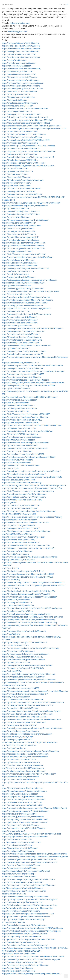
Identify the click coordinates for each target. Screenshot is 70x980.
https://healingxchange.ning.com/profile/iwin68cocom (26, 531)
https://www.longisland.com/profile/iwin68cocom (24, 351)
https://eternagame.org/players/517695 (20, 725)
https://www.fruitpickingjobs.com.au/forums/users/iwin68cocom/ (31, 471)
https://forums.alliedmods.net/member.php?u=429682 (26, 123)
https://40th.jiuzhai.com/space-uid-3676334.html (24, 723)
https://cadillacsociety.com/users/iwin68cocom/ (24, 163)
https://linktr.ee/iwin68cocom (15, 174)
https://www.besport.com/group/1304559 (20, 688)
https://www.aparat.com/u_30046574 (19, 191)
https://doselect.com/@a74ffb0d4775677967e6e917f (26, 140)
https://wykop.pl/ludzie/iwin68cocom (18, 277)
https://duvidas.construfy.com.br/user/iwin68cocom (25, 965)
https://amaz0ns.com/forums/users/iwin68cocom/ (25, 945)
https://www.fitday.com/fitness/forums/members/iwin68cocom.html (33, 366)
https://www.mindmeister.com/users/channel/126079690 (28, 577)
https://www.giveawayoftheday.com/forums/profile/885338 (28, 386)
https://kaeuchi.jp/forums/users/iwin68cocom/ (23, 817)
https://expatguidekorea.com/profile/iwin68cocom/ (25, 837)
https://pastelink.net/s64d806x (16, 348)
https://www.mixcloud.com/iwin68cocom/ (21, 80)
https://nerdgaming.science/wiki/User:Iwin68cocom (25, 820)
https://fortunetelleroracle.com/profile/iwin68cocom (25, 754)
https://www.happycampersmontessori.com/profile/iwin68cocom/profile (34, 854)
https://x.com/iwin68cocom (14, 60)
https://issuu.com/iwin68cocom (16, 177)
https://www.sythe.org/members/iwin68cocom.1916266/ (27, 120)
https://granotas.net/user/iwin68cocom (19, 868)
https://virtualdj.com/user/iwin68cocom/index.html (25, 117)
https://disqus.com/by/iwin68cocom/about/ (21, 189)
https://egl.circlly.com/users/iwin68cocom (21, 911)
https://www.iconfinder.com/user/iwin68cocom (23, 83)
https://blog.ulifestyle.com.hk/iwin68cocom (21, 337)
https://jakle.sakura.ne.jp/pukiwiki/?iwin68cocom (24, 497)
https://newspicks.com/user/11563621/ (20, 263)
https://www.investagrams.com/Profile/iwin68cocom (25, 811)
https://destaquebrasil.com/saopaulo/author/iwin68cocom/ (29, 885)
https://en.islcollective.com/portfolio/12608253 (23, 454)
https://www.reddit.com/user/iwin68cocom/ (21, 69)
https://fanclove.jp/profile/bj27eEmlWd (19, 814)
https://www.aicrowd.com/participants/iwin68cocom (25, 443)
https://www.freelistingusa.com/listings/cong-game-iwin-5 (28, 157)
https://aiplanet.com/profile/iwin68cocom (20, 825)
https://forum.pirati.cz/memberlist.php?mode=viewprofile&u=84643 (32, 477)
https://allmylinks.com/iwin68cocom (18, 260)
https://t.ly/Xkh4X (10, 503)
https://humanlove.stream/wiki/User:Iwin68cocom (24, 791)
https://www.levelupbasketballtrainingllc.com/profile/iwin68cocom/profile (35, 857)
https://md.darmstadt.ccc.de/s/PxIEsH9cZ (21, 543)
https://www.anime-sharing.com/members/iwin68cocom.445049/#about (34, 808)
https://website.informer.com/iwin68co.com (21, 226)
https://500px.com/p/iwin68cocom (17, 72)
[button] (66, 976)
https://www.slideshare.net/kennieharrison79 (22, 500)
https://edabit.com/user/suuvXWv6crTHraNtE (22, 805)
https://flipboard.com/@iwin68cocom (19, 526)
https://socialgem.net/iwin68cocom (18, 851)
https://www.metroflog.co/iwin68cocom (20, 154)
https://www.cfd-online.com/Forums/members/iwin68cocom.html (31, 720)
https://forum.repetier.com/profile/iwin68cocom (23, 660)
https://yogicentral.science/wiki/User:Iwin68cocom (25, 822)
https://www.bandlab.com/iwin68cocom (20, 323)
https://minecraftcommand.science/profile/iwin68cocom (27, 714)
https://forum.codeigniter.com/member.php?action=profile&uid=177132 (34, 129)
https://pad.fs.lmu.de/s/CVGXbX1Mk (18, 560)
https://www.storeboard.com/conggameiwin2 (22, 340)
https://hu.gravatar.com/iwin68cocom (19, 480)
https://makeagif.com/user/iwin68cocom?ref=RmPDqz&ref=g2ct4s (32, 126)
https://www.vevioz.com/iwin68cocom (19, 74)
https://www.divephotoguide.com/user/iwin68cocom (25, 380)
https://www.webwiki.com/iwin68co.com (20, 320)
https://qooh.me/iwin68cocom (15, 411)
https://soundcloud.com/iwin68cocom (19, 54)
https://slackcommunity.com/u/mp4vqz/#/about (23, 800)
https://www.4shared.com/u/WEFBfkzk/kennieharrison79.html (30, 557)
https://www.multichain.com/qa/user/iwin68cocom (25, 448)
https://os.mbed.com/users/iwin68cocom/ (21, 334)
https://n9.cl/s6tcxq (11, 588)
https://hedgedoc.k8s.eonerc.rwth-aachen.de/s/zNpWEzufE (28, 548)
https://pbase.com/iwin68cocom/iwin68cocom (23, 246)
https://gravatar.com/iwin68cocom (17, 171)
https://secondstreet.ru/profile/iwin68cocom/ (22, 902)
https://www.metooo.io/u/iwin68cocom (19, 400)
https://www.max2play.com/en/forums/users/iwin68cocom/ (29, 680)
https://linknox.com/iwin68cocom (17, 840)
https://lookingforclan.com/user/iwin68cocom (22, 137)
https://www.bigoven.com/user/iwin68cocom (22, 437)
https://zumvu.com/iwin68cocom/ (17, 451)
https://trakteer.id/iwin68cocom (16, 600)
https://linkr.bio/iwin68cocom (15, 100)
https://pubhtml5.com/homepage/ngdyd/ (20, 237)
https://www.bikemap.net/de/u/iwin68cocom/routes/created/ (29, 597)
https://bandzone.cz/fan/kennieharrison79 (21, 149)
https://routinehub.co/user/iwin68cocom (20, 132)
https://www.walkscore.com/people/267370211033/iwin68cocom (31, 203)
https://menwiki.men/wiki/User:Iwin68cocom (22, 802)
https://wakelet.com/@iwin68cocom (18, 229)
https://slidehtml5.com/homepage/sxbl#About (23, 765)
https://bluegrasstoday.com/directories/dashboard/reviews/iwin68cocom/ (35, 691)
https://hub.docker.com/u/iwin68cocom (20, 77)
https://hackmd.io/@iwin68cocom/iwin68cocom (23, 249)
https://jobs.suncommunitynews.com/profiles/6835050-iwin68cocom (33, 703)
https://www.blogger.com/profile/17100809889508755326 (28, 166)
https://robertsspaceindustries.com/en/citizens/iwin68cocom (29, 280)
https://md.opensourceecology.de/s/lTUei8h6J (23, 882)
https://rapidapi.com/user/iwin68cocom (20, 266)
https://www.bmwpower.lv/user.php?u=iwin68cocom (25, 897)
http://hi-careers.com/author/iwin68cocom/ (21, 842)
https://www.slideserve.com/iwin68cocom (21, 343)
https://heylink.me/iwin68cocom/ (17, 183)
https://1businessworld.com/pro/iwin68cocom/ (23, 700)
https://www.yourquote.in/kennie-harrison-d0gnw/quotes (27, 665)
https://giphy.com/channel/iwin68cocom (20, 508)
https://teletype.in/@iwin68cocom (17, 251)
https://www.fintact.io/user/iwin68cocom (20, 942)
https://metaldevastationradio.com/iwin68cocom (24, 771)
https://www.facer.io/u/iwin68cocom (18, 406)
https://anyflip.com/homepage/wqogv (19, 223)
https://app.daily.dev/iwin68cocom (17, 460)
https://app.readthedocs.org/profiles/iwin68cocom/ (25, 206)
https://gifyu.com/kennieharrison (16, 286)
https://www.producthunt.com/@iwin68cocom (22, 194)
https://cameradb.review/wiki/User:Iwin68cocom (24, 828)
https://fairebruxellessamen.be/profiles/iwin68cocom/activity (29, 905)
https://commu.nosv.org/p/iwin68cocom (20, 794)
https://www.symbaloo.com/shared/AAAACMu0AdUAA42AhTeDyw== (33, 329)
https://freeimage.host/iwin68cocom (18, 651)
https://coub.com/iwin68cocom (16, 311)
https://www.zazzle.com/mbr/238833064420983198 (25, 523)
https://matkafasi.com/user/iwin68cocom (20, 777)
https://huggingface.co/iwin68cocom (18, 97)
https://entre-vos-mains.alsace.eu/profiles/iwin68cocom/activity (31, 648)
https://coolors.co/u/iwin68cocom (17, 551)
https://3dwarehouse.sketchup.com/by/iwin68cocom (25, 220)
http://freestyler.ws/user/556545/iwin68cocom (23, 768)
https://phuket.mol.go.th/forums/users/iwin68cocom (25, 654)
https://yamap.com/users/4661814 (17, 106)
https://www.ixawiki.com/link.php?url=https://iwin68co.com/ (29, 774)
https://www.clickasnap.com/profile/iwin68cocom (24, 925)
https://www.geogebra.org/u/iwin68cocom (21, 86)
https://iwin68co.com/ (20, 23)
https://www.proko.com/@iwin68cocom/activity (23, 677)
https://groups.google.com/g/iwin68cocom (21, 46)
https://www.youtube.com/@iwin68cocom (21, 43)
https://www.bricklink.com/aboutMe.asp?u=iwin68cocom (27, 300)
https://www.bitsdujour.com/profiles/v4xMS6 (22, 420)
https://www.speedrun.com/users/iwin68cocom (23, 331)
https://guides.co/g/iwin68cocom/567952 (21, 423)
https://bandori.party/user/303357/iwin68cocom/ (24, 134)
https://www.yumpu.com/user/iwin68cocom (21, 114)
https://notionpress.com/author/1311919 (20, 363)
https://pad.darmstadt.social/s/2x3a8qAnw (21, 762)
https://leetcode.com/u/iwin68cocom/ (19, 234)
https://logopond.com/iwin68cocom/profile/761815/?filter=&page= (32, 608)
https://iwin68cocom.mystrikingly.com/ (19, 520)
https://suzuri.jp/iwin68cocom (15, 554)
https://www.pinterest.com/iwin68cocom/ (20, 52)
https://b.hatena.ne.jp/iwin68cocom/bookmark (23, 180)
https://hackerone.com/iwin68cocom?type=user (23, 537)
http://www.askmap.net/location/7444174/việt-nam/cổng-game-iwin (32, 617)
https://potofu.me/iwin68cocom (16, 388)
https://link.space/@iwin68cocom (17, 326)
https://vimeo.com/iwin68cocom (16, 66)
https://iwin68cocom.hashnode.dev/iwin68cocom (24, 254)
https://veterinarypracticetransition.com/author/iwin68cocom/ (30, 862)
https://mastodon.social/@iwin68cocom (20, 103)
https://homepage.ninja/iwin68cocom (19, 971)
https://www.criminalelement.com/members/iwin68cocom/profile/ (32, 711)
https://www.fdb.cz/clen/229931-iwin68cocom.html (25, 109)
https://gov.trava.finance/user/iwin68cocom (21, 865)
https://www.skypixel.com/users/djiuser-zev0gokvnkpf (26, 614)
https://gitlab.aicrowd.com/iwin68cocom (20, 446)
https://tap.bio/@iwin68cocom (15, 403)
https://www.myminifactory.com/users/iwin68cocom (25, 269)
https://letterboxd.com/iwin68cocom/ (19, 540)
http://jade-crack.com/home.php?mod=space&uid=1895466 (28, 939)
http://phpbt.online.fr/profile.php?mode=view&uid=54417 (27, 917)
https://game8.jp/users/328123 (16, 663)
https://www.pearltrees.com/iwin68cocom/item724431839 (28, 574)
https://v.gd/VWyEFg (11, 634)
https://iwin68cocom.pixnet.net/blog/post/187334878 (26, 414)
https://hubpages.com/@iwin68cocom (19, 231)
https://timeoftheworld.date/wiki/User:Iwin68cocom (25, 757)
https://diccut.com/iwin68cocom (16, 463)
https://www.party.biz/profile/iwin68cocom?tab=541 (25, 694)
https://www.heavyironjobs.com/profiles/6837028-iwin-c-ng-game (31, 959)
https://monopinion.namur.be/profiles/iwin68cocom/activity (29, 620)
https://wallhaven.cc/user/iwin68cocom (20, 92)
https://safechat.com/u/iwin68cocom (19, 780)
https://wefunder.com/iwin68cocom (18, 271)
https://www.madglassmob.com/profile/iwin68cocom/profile (29, 860)
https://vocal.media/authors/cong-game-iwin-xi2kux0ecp (27, 257)
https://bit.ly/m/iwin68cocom (15, 169)
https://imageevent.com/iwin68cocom (19, 428)
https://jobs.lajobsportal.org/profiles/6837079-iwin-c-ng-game (29, 900)
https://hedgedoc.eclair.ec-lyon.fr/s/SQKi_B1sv (23, 571)
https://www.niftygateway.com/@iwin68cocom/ (23, 289)
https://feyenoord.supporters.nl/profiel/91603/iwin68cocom (29, 151)
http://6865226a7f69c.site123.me (17, 534)
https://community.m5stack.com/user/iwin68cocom (25, 417)
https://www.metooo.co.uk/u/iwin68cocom (21, 466)
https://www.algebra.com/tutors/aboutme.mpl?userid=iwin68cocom (32, 728)
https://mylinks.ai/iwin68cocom (16, 697)
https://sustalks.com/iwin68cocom (17, 845)
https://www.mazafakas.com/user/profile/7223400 (25, 934)
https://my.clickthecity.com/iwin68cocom (20, 731)
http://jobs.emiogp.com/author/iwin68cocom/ (22, 888)
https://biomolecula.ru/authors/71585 (19, 760)
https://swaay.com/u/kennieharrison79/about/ (23, 657)
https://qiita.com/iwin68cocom (16, 217)
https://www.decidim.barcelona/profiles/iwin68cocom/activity (30, 623)
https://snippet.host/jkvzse (14, 748)
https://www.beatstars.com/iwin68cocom (20, 240)
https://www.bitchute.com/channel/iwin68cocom (24, 243)
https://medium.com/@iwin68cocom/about (21, 57)
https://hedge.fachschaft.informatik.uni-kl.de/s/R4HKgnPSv (28, 591)
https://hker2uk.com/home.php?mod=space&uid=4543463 (28, 914)
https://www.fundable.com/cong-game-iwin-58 (23, 354)
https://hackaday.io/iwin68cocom (17, 112)
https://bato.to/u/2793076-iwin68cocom (20, 434)
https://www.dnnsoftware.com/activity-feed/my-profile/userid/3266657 (34, 585)
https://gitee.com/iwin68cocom (16, 209)
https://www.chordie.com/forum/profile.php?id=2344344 (27, 431)
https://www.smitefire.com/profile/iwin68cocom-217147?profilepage (33, 928)
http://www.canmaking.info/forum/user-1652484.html (26, 871)
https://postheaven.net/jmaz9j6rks (17, 611)
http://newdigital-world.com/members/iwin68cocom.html (27, 908)
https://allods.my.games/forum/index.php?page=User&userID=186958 (33, 383)
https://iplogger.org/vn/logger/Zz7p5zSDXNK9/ (23, 668)
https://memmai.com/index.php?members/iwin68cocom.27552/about (33, 957)
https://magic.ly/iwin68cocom (15, 274)
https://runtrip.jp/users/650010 (16, 94)
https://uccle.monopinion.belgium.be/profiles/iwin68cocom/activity (32, 517)
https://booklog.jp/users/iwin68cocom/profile (22, 306)
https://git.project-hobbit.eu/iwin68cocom (20, 708)
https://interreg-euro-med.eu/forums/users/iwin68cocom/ (28, 705)
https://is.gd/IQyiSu (10, 468)
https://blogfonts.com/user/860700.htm (20, 160)
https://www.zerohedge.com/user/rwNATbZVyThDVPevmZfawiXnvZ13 (33, 583)
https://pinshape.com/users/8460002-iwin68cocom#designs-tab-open (33, 371)
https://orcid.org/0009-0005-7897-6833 (19, 408)
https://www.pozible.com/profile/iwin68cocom (23, 368)
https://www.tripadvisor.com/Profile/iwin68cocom (24, 494)
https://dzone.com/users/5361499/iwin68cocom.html (26, 545)
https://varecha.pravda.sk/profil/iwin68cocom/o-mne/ (26, 297)
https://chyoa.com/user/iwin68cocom (19, 954)
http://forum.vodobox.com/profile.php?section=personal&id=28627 (32, 974)
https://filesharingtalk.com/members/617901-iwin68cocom (28, 146)
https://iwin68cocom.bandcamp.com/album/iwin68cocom (28, 491)
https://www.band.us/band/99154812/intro (21, 214)
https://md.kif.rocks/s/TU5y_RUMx (17, 737)
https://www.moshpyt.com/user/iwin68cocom (22, 962)
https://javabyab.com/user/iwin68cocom (20, 848)
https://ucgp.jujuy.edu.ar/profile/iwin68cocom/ (23, 797)
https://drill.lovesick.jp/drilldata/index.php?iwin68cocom (27, 734)
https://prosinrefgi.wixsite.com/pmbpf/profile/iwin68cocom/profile (32, 488)
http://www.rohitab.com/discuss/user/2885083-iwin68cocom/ (30, 397)
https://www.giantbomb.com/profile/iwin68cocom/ (25, 303)
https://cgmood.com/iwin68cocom (17, 968)
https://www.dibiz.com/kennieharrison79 (20, 143)
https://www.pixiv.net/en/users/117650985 (21, 528)
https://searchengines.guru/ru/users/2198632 (22, 89)
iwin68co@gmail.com (18, 32)
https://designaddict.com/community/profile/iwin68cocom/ (29, 674)
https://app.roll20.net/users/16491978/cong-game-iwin (26, 309)
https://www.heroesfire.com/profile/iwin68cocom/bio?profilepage (31, 931)
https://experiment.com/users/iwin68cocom (22, 377)
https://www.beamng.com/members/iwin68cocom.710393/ (28, 457)
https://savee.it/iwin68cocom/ (15, 645)
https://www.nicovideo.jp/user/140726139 (21, 211)
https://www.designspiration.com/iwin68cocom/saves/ (26, 314)
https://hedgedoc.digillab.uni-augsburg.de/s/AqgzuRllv (26, 594)
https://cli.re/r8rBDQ (11, 580)
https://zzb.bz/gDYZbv (12, 671)
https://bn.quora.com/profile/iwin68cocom (21, 506)
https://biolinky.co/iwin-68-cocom (17, 603)
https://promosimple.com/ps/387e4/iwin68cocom (24, 643)
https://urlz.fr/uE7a (10, 568)
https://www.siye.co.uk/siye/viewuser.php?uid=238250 (26, 346)
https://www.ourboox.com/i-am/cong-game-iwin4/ (24, 717)
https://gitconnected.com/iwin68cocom (19, 317)
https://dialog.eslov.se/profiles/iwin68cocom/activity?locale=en (30, 751)
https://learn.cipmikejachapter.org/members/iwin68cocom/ (28, 880)
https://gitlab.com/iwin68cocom (16, 186)
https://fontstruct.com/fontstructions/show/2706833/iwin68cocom (32, 426)
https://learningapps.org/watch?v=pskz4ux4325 (23, 283)
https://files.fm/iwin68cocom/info (17, 294)
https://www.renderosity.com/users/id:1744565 (23, 374)
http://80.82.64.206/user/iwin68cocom (19, 745)
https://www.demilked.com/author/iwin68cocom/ (24, 631)
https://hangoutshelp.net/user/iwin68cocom (22, 937)
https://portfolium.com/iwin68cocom (18, 440)
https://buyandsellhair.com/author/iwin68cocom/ (24, 474)
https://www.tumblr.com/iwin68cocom (19, 63)
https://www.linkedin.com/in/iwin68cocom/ (21, 49)
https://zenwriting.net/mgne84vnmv (18, 605)
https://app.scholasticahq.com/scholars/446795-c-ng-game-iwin (31, 291)
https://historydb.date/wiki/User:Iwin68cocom (22, 788)
